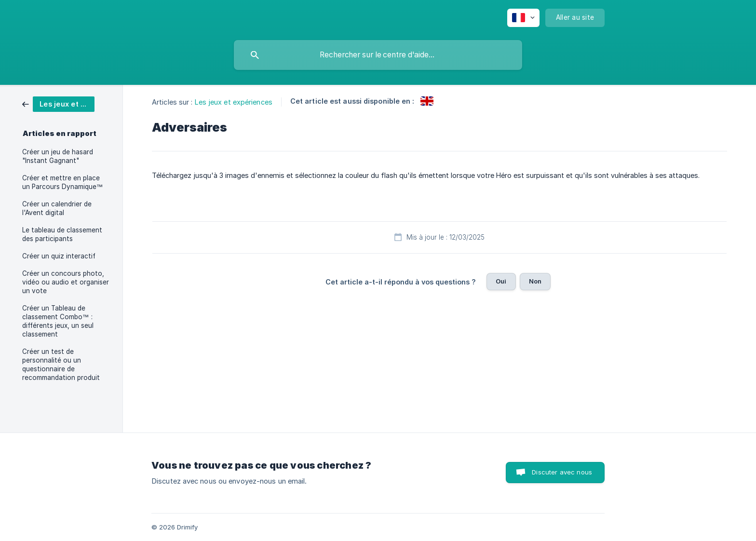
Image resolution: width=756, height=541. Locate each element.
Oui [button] (501, 281)
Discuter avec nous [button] (562, 472)
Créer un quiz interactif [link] (59, 256)
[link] (58, 103)
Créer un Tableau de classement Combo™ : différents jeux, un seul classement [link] (58, 321)
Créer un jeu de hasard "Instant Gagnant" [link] (58, 156)
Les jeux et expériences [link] (234, 102)
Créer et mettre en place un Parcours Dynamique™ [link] (63, 182)
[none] (523, 18)
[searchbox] (378, 55)
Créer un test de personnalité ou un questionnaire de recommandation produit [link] (61, 365)
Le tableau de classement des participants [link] (62, 234)
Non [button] (535, 281)
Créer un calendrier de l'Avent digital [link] (57, 208)
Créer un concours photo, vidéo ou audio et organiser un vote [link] (66, 282)
